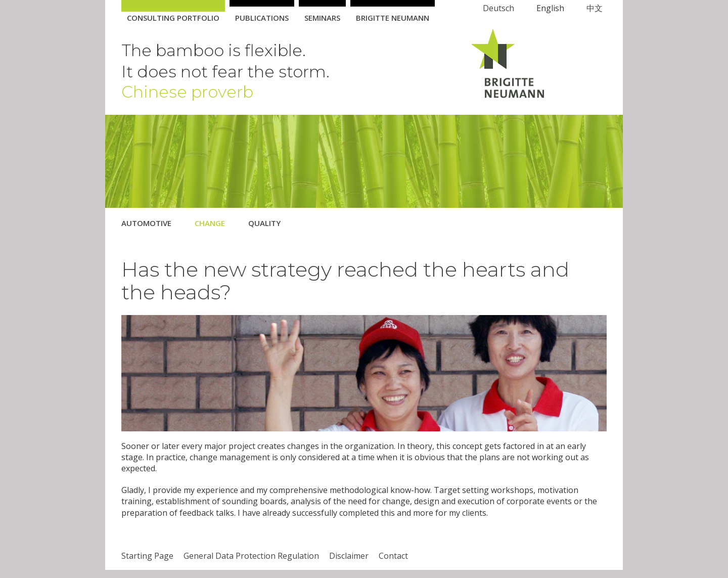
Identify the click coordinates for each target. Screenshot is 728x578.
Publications (262, 18)
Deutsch (498, 8)
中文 (595, 8)
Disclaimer (349, 556)
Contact (393, 556)
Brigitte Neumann (393, 18)
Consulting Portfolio (173, 18)
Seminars (322, 18)
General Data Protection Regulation (251, 556)
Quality (264, 223)
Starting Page (147, 556)
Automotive (146, 223)
